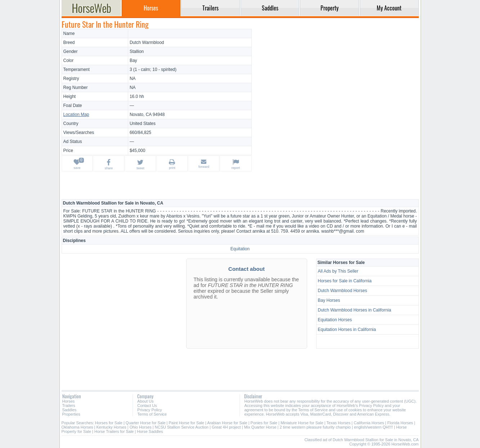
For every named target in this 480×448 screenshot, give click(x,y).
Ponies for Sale (264, 423)
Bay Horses (329, 300)
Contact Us (147, 406)
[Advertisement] (336, 79)
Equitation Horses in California (347, 330)
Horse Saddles (150, 431)
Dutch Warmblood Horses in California (355, 310)
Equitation (240, 249)
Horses (69, 401)
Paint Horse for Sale (187, 423)
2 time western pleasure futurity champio (315, 427)
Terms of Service (152, 414)
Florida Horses (400, 423)
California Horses (369, 423)
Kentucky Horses (111, 427)
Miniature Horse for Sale (302, 423)
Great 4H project (226, 427)
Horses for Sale (109, 423)
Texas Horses (339, 423)
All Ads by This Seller (338, 271)
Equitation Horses (335, 320)
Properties (71, 414)
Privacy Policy (149, 410)
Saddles (69, 410)
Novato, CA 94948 (147, 115)
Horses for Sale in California (345, 281)
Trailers (69, 406)
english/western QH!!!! (373, 427)
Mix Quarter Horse (260, 427)
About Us (145, 401)
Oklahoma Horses (77, 427)
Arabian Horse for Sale (227, 423)
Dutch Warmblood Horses (343, 291)
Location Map (76, 115)
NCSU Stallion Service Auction (182, 427)
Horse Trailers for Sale (114, 431)
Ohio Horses (141, 427)
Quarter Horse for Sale (146, 423)
